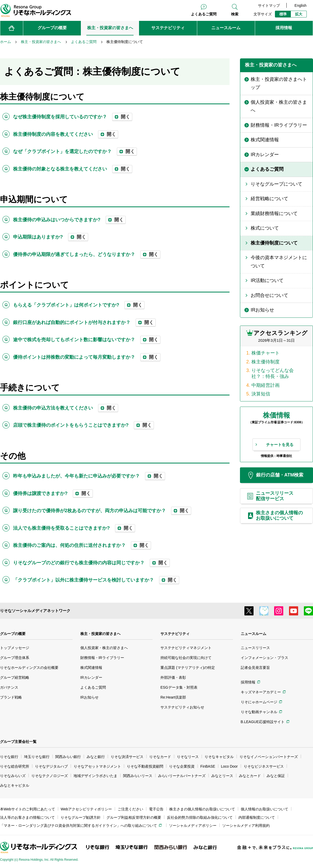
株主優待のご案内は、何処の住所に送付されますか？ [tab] (82, 545)
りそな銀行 (9, 757)
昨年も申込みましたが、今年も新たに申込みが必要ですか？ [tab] (89, 476)
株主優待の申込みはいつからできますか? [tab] (69, 220)
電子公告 (156, 809)
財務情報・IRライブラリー (102, 658)
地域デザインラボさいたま (95, 776)
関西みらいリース (138, 776)
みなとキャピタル (15, 785)
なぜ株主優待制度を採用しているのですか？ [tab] (73, 117)
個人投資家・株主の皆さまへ (104, 648)
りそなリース (188, 757)
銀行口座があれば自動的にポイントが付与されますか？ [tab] (84, 322)
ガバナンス (9, 687)
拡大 (299, 14)
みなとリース (222, 776)
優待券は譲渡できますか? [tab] (53, 493)
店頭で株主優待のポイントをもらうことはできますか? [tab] (83, 425)
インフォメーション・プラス (264, 658)
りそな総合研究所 (15, 766)
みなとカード (250, 776)
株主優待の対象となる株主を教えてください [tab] (73, 169)
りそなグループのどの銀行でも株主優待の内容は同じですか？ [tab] (91, 563)
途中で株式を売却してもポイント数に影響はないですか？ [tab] (87, 340)
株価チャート (266, 353)
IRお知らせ (89, 697)
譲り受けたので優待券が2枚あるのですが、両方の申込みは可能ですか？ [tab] (102, 511)
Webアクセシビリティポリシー (86, 809)
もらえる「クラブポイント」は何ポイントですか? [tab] (79, 305)
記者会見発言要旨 (255, 668)
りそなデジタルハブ (51, 766)
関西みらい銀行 (68, 757)
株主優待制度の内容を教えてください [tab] (66, 134)
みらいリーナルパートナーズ (182, 776)
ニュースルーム (254, 634)
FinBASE (208, 766)
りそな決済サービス (127, 757)
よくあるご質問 (204, 14)
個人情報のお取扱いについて (264, 809)
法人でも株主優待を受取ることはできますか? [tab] (74, 528)
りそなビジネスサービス (264, 766)
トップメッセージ (15, 648)
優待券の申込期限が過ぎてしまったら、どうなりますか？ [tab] (87, 254)
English (300, 5)
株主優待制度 (266, 362)
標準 (283, 14)
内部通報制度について (257, 817)
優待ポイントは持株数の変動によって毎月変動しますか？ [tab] (87, 357)
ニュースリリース (255, 648)
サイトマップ (269, 5)
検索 (235, 14)
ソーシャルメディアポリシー (193, 826)
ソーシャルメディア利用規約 (246, 826)
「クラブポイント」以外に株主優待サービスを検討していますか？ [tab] (96, 580)
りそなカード (160, 757)
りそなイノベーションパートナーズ (269, 757)
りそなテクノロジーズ (50, 776)
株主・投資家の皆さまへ (100, 634)
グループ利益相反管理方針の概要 (134, 817)
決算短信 (261, 394)
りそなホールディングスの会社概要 (29, 668)
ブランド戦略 (11, 697)
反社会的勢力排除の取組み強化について (200, 817)
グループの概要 (13, 634)
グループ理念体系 (15, 658)
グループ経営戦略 (15, 677)
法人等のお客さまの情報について (27, 817)
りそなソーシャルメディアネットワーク (35, 611)
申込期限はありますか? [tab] (51, 237)
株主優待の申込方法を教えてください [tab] (66, 408)
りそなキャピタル (219, 757)
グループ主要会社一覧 (18, 742)
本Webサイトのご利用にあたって (28, 809)
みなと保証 (276, 776)
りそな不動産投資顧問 (145, 766)
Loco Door (229, 766)
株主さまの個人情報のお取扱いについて (202, 809)
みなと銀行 (96, 757)
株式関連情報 (91, 668)
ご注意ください (130, 809)
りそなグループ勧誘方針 (81, 817)
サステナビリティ (175, 634)
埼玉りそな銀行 (37, 757)
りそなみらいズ (13, 776)
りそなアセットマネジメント (97, 766)
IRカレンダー (91, 677)
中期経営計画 (266, 385)
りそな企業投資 (182, 766)
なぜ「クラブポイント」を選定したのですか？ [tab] (75, 151)
